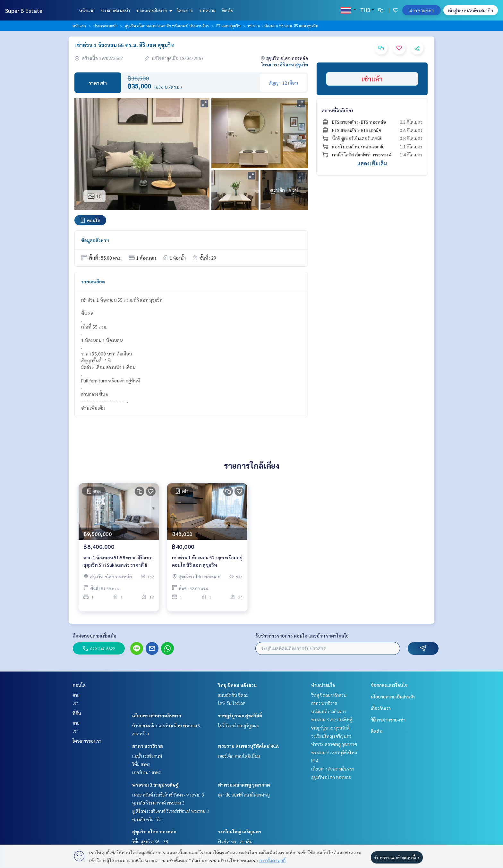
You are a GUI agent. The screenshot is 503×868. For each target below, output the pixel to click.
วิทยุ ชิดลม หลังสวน (237, 685)
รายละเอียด (93, 281)
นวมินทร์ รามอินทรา (329, 711)
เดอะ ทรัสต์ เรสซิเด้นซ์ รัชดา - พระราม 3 (168, 795)
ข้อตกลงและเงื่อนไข (389, 685)
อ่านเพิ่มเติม (93, 408)
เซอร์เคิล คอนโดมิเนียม (239, 756)
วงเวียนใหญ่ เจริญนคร (240, 831)
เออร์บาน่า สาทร (146, 772)
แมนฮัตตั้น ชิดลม (233, 695)
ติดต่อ (228, 10)
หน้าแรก (87, 10)
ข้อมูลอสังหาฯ (95, 240)
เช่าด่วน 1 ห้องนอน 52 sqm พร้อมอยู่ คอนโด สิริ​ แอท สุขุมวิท (207, 567)
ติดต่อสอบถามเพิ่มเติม (94, 636)
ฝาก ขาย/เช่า (422, 10)
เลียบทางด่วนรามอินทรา (157, 715)
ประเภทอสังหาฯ (153, 10)
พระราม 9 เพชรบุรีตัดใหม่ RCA (248, 746)
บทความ (207, 10)
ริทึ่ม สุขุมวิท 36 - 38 (150, 841)
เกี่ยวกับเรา (381, 708)
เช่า (76, 703)
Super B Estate (24, 10)
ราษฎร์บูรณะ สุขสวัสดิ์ (240, 715)
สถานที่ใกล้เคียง (338, 110)
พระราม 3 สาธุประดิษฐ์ (155, 785)
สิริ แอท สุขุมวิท (228, 26)
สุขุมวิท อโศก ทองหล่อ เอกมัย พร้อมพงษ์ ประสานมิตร (167, 26)
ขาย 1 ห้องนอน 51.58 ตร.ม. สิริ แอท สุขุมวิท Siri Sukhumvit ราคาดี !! (118, 567)
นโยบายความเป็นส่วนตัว (393, 697)
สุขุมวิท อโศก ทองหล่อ (154, 831)
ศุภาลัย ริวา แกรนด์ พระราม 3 (158, 803)
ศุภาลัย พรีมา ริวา (147, 819)
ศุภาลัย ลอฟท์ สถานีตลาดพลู (244, 795)
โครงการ (185, 10)
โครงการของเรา (87, 741)
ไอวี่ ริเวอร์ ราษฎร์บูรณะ (238, 725)
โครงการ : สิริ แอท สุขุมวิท (285, 64)
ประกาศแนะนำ (115, 10)
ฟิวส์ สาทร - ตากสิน (235, 841)
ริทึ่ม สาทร (141, 764)
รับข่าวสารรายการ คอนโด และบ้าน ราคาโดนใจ (302, 636)
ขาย (76, 695)
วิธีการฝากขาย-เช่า (388, 720)
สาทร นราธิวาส (148, 746)
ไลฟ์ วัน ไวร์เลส (232, 703)
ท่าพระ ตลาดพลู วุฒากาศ (244, 785)
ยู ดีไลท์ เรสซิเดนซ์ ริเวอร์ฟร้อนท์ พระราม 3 (171, 811)
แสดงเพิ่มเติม (372, 163)
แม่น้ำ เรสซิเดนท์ (147, 756)
